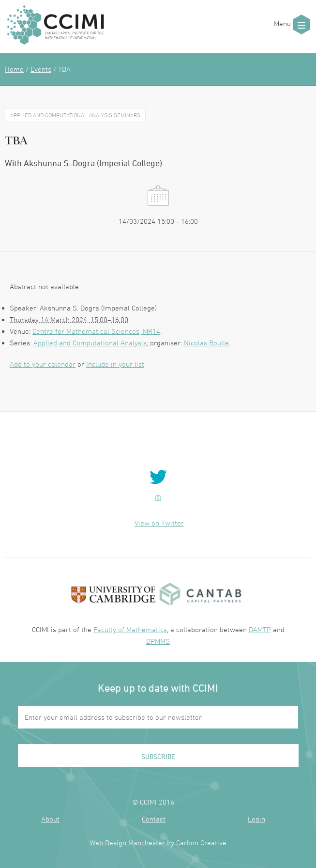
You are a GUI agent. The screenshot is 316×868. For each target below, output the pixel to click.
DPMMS (158, 641)
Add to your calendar (43, 364)
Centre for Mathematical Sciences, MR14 (96, 331)
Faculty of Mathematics (130, 629)
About (50, 819)
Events (41, 69)
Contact (154, 819)
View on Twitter (159, 523)
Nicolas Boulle (206, 343)
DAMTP (260, 629)
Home (14, 69)
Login (256, 819)
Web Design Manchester (127, 843)
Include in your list (115, 364)
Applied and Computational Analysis (90, 343)
